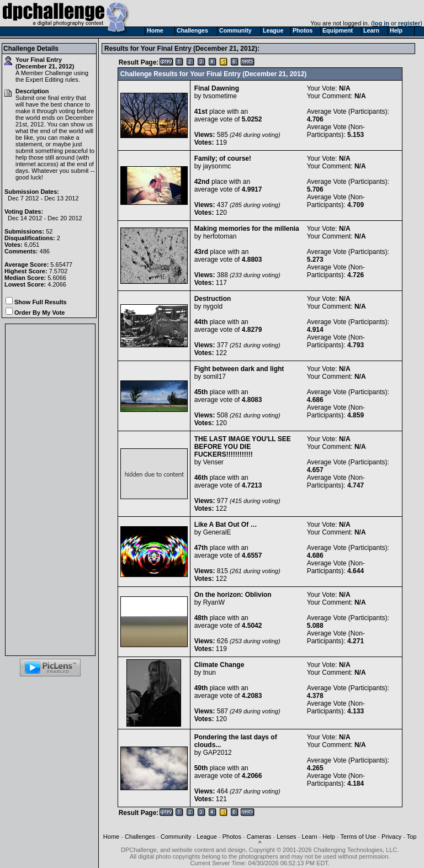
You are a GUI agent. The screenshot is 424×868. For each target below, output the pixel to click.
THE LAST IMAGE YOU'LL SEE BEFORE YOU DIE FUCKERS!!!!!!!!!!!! (243, 447)
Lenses (286, 837)
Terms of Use (359, 837)
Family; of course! (223, 158)
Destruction (213, 299)
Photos (232, 837)
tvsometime (220, 96)
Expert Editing (44, 80)
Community (176, 837)
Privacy (391, 837)
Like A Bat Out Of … (226, 525)
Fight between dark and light (239, 369)
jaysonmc (217, 166)
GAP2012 (218, 753)
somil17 (214, 377)
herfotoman (220, 236)
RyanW (214, 602)
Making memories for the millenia (247, 229)
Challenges (140, 837)
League (207, 837)
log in (381, 23)
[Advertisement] (50, 490)
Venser (213, 462)
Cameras (259, 837)
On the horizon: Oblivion (233, 595)
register (409, 23)
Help (329, 837)
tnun (210, 673)
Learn (309, 837)
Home (111, 837)
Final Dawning (217, 88)
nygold (213, 306)
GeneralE (217, 532)
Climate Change (219, 665)
